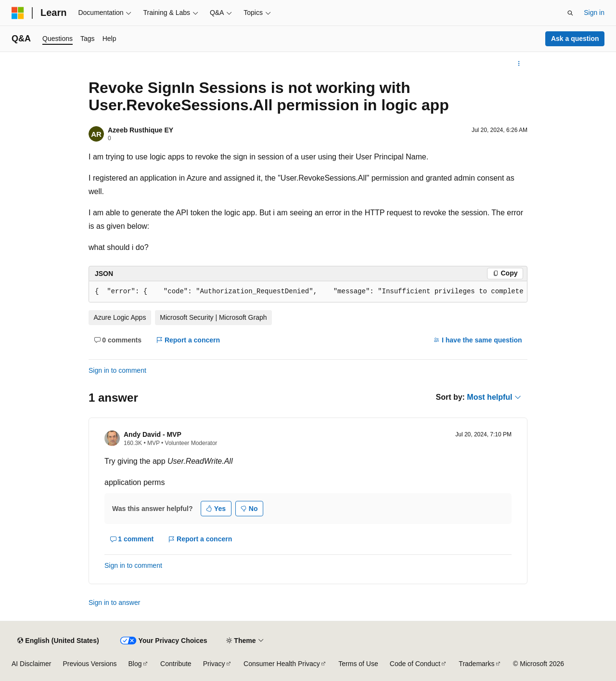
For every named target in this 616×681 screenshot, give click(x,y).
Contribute (176, 664)
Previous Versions (90, 664)
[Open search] (570, 13)
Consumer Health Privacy (282, 664)
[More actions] (519, 64)
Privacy (214, 664)
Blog (135, 664)
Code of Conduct (415, 664)
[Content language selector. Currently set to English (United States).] (58, 641)
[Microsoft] (18, 13)
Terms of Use (358, 664)
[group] (308, 292)
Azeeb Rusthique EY (141, 130)
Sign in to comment (117, 370)
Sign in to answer (114, 602)
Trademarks (476, 664)
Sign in (594, 13)
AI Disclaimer (31, 664)
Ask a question (575, 39)
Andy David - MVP (153, 434)
